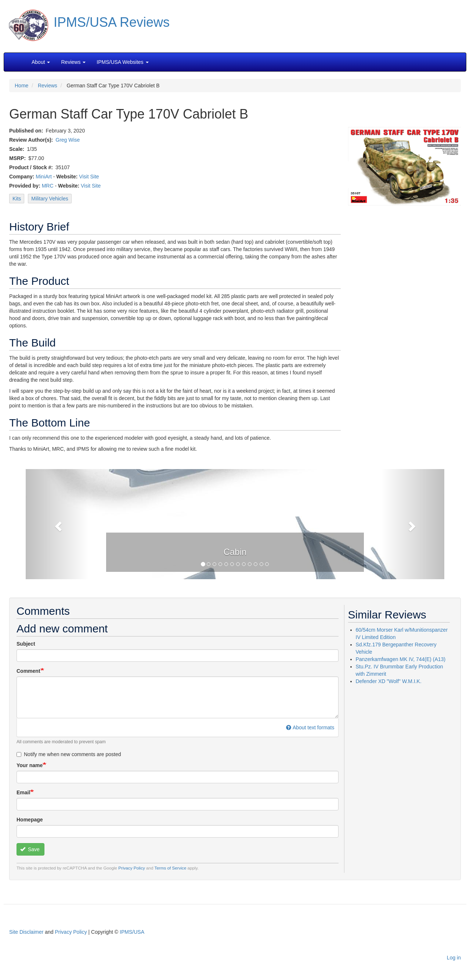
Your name (30, 765)
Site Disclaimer (26, 932)
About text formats (310, 727)
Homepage (30, 820)
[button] (235, 523)
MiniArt (44, 177)
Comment (28, 671)
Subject (26, 644)
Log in (454, 958)
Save (30, 849)
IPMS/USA (132, 932)
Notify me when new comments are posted (69, 754)
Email (23, 792)
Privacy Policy (132, 868)
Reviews (48, 86)
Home (21, 86)
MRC (48, 186)
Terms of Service (171, 868)
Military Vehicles (50, 199)
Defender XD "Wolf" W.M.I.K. (389, 681)
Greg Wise (68, 140)
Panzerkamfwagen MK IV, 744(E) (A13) (401, 659)
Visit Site (89, 177)
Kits (17, 199)
